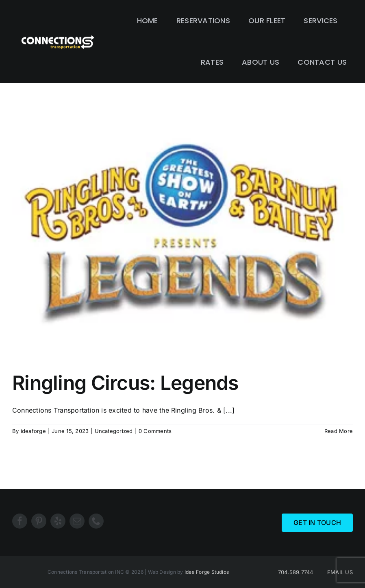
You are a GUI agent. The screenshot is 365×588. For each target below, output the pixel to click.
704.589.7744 (296, 572)
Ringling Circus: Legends (125, 383)
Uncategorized (114, 431)
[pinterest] (39, 521)
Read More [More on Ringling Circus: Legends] (339, 431)
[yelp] (58, 521)
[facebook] (20, 521)
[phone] (96, 521)
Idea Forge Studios (207, 572)
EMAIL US (340, 572)
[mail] (77, 521)
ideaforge (33, 431)
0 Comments (155, 431)
